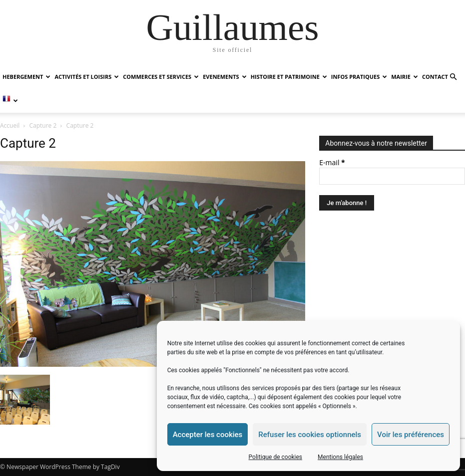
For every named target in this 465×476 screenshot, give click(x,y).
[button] (453, 77)
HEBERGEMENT (26, 77)
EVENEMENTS (225, 77)
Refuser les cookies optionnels (310, 435)
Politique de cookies (275, 457)
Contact (435, 77)
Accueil (10, 125)
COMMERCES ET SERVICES (161, 77)
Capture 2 (43, 125)
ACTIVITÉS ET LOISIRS (87, 77)
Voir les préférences (411, 435)
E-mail (332, 162)
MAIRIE (405, 77)
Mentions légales (340, 457)
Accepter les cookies (208, 435)
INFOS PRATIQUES (359, 77)
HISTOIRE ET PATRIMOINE (289, 77)
